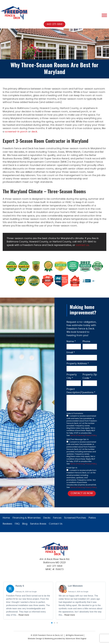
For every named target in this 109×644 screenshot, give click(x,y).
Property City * (72, 376)
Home (6, 518)
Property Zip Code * (90, 376)
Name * (71, 342)
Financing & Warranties (27, 518)
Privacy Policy (91, 435)
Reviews (7, 524)
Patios (92, 518)
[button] (52, 623)
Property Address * (78, 364)
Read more (24, 615)
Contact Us (56, 524)
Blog (25, 524)
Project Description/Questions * (81, 391)
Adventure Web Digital (76, 639)
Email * (71, 353)
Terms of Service (77, 435)
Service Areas (38, 524)
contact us (82, 245)
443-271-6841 (54, 24)
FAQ (17, 524)
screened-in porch (16, 132)
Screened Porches (75, 518)
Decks (47, 518)
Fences (57, 518)
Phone (86, 342)
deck (34, 132)
